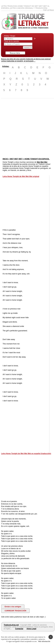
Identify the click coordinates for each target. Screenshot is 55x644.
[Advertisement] (27, 128)
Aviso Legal (31, 629)
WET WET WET (16, 159)
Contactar (19, 629)
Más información (44, 641)
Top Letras (48, 10)
